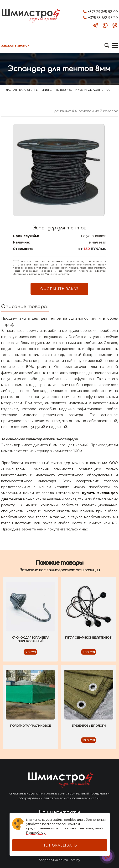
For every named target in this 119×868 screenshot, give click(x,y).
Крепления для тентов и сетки (55, 90)
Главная (11, 90)
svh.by (75, 860)
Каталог (25, 90)
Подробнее (36, 832)
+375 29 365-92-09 (103, 12)
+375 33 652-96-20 (103, 18)
